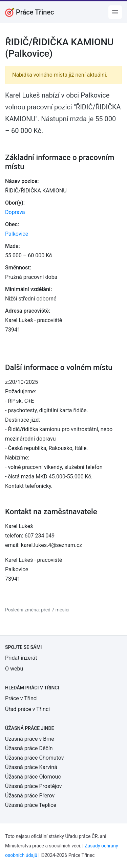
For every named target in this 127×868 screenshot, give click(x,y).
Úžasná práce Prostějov (33, 786)
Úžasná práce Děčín (29, 748)
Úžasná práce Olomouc (33, 777)
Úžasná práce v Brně (30, 739)
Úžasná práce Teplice (31, 805)
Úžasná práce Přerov (30, 796)
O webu (14, 669)
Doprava (15, 212)
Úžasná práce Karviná (31, 767)
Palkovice (17, 234)
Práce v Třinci (21, 698)
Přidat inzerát (21, 658)
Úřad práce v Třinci (27, 709)
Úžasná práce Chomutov (34, 758)
